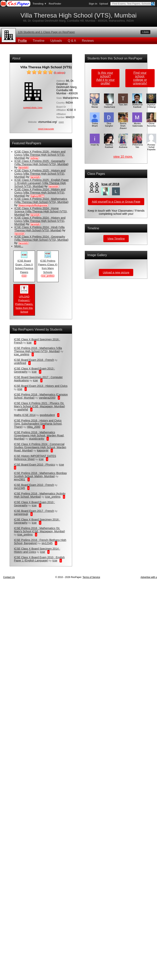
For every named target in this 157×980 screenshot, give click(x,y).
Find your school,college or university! (140, 78)
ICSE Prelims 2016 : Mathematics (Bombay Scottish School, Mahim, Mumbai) (40, 475)
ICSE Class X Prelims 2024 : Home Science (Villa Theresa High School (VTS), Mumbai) (41, 211)
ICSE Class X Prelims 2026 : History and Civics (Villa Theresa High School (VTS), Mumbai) (40, 155)
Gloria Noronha (151, 124)
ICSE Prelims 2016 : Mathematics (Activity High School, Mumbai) (40, 495)
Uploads (56, 41)
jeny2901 (20, 479)
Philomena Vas (137, 145)
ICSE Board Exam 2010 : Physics (34, 465)
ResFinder (55, 4)
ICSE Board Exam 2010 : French (34, 485)
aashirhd (23, 409)
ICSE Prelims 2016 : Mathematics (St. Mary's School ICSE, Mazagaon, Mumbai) (39, 530)
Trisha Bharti (95, 124)
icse (29, 343)
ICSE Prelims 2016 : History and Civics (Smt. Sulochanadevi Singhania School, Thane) (38, 424)
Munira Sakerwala (137, 124)
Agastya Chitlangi (151, 105)
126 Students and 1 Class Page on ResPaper (46, 32)
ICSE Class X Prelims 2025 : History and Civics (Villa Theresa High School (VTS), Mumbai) (40, 174)
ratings (60, 73)
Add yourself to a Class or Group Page (116, 202)
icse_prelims (22, 354)
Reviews (88, 41)
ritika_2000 (34, 427)
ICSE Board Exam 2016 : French (34, 360)
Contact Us (9, 577)
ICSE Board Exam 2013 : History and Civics (41, 386)
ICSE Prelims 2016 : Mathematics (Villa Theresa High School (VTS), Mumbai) (38, 350)
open (61, 122)
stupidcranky (37, 439)
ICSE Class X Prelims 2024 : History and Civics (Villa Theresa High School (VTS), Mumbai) (40, 193)
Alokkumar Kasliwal (137, 105)
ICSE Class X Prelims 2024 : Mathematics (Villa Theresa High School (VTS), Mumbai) (41, 200)
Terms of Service (91, 577)
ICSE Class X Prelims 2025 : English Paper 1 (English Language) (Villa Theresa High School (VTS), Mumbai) (42, 183)
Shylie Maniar (95, 105)
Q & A (72, 41)
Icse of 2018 (110, 184)
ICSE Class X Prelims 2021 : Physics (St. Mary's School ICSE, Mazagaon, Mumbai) (39, 405)
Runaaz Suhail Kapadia (151, 146)
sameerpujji (21, 514)
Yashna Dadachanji (109, 105)
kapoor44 (43, 450)
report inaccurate (46, 129)
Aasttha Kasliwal (109, 145)
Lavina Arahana (123, 145)
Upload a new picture (116, 272)
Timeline (39, 41)
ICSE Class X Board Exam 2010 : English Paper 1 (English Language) (39, 559)
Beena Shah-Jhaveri (123, 125)
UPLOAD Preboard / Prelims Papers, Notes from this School (24, 303)
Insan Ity (95, 144)
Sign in (93, 4)
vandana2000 (47, 398)
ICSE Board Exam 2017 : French (34, 511)
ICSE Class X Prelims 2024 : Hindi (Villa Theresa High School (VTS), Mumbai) (39, 229)
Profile (22, 41)
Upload (104, 4)
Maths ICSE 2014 (25, 415)
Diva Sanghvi (109, 124)
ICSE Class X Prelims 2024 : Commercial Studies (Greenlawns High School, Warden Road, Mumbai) (40, 447)
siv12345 (19, 488)
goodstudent (47, 415)
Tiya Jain (123, 104)
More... (19, 246)
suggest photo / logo (33, 107)
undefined (20, 363)
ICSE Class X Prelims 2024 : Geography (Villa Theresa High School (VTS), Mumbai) (41, 238)
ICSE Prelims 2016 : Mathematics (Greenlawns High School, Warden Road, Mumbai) (39, 435)
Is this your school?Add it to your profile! (105, 78)
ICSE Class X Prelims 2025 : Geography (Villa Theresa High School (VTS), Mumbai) (41, 163)
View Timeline (116, 239)
